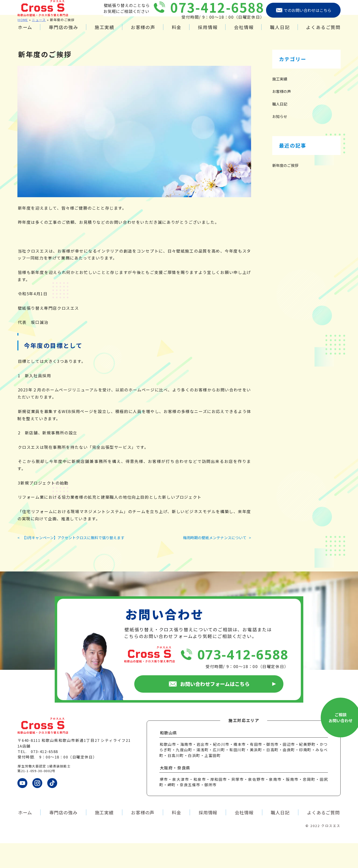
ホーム (25, 32)
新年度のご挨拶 (285, 190)
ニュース (39, 45)
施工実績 (105, 32)
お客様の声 (143, 32)
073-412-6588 (217, 12)
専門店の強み (64, 32)
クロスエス (331, 850)
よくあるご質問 (323, 32)
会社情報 (244, 32)
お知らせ (280, 141)
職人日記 (280, 32)
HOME (23, 45)
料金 (177, 32)
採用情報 (208, 32)
